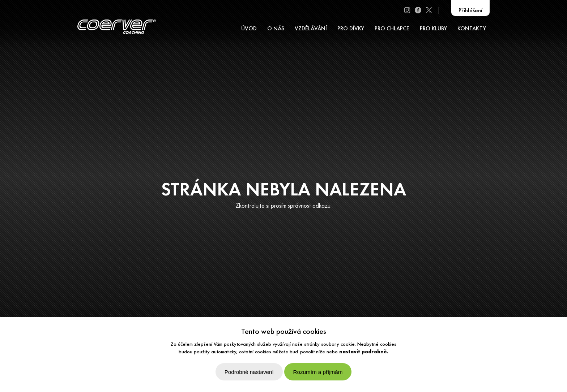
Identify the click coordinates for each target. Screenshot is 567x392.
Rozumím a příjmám (318, 372)
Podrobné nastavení (249, 372)
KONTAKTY (472, 29)
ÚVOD (249, 29)
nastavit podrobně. (364, 352)
